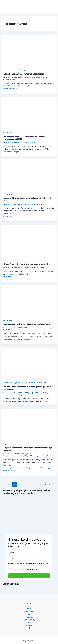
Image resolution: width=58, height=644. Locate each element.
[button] (21, 7)
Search (29, 625)
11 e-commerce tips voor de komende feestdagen (27, 324)
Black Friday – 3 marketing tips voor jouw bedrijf (27, 264)
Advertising (29, 617)
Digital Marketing (29, 620)
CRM (29, 609)
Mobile (29, 606)
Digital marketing (19, 383)
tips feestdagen (26, 339)
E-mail (29, 614)
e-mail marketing (42, 383)
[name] (29, 552)
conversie (44, 454)
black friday (40, 267)
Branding (29, 623)
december (39, 328)
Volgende (50, 484)
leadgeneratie (8, 456)
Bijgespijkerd (8, 383)
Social (29, 603)
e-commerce (8, 70)
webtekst (48, 456)
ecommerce (7, 79)
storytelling (25, 456)
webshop (35, 456)
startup (14, 79)
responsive (17, 456)
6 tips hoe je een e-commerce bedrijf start (24, 74)
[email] (29, 558)
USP (30, 456)
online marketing (19, 70)
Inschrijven (29, 576)
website (41, 456)
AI (29, 628)
